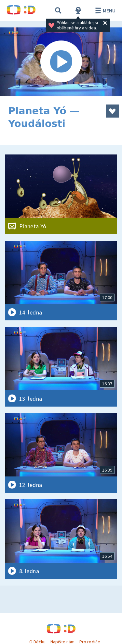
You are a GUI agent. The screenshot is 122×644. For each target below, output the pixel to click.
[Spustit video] (61, 62)
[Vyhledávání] (58, 10)
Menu (104, 10)
